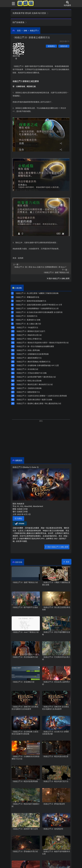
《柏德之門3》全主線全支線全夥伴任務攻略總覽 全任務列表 (39, 312)
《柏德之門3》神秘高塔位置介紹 (29, 335)
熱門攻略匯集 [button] (20, 22)
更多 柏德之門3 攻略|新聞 (58, 278)
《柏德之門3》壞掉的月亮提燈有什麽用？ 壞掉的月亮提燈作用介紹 (42, 343)
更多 (67, 562)
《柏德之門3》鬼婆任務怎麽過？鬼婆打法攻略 (34, 399)
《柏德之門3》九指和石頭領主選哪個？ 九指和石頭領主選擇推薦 (41, 396)
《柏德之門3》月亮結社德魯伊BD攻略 (31, 373)
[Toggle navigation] (12, 4)
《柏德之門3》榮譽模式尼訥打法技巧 (30, 331)
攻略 (25, 30)
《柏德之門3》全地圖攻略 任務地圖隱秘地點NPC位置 (37, 365)
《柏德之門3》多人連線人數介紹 (28, 324)
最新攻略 (19, 562)
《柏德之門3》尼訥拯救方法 (26, 316)
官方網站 (18, 518)
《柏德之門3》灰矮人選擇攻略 (28, 350)
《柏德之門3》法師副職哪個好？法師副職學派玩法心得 (37, 308)
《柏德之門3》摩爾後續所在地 (27, 297)
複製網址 (51, 46)
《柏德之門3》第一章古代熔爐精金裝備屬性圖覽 (35, 346)
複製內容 (64, 46)
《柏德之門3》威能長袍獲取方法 (29, 358)
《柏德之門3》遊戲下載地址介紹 (41, 271)
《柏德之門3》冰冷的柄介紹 (27, 369)
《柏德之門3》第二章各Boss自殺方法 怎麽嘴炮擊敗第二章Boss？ (41, 266)
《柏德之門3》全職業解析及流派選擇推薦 (32, 354)
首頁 (19, 30)
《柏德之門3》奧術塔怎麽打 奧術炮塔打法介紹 (34, 384)
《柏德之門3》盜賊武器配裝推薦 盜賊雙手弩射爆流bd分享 (38, 305)
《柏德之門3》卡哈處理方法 (27, 327)
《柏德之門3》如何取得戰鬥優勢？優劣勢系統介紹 (36, 377)
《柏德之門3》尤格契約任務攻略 (29, 388)
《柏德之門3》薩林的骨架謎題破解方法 (30, 301)
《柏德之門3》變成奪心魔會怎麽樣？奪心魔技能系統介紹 (38, 403)
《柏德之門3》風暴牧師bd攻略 (27, 320)
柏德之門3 (34, 30)
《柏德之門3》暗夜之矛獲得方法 (29, 339)
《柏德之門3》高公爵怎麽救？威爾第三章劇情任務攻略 (37, 293)
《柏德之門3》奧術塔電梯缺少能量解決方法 (33, 362)
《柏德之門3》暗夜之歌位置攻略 (29, 381)
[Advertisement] (41, 439)
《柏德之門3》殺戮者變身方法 (28, 392)
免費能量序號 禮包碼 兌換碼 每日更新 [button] (31, 13)
